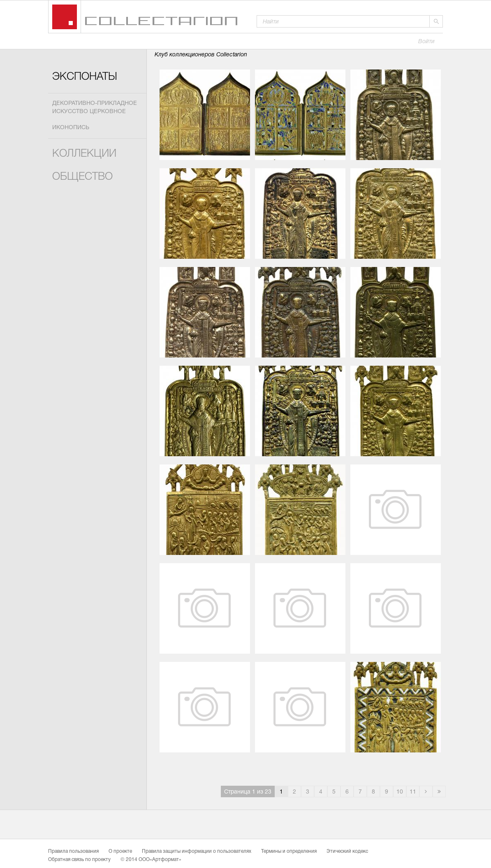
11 (413, 792)
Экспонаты (85, 77)
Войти (426, 42)
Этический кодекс (347, 852)
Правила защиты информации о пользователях (197, 852)
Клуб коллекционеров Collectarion (201, 55)
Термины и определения (289, 852)
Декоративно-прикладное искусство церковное (95, 108)
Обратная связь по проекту (79, 860)
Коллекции (84, 154)
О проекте (120, 852)
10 (400, 792)
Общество (82, 177)
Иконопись (71, 128)
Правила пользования (73, 852)
